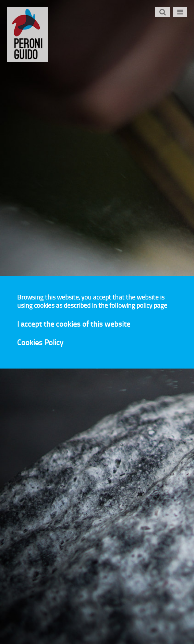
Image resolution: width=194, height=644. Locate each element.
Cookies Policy (40, 342)
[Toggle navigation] (180, 12)
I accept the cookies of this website (74, 323)
